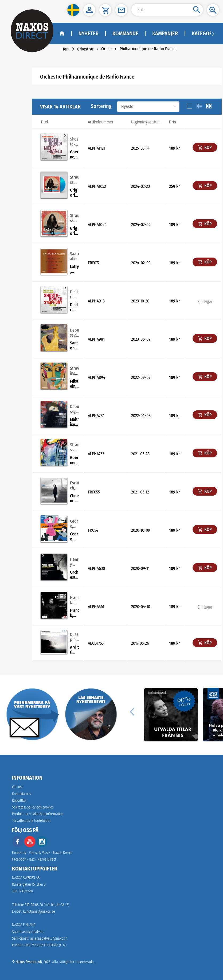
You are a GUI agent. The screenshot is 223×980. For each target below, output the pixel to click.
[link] (65, 49)
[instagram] (42, 846)
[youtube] (30, 846)
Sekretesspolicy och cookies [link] (33, 807)
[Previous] (132, 711)
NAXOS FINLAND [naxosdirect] (24, 925)
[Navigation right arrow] (213, 33)
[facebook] (18, 846)
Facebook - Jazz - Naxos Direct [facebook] (34, 859)
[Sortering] (148, 107)
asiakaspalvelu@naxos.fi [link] (49, 938)
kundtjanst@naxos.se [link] (39, 911)
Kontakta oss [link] (21, 794)
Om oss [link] (18, 787)
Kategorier (206, 33)
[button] (73, 10)
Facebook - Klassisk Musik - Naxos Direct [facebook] (42, 853)
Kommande (125, 33)
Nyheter (89, 33)
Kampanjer (165, 33)
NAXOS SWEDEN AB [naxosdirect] (26, 878)
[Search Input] (167, 10)
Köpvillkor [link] (19, 801)
